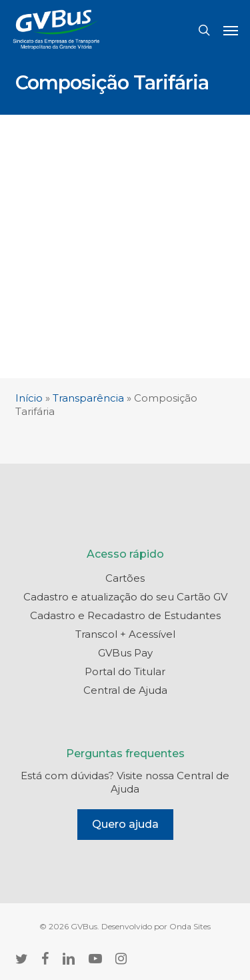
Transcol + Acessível (125, 634)
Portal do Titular (125, 671)
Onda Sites (190, 926)
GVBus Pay (125, 653)
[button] (231, 30)
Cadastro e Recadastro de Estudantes (125, 615)
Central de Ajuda (125, 690)
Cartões (125, 578)
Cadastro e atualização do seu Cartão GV (125, 597)
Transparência (88, 398)
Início (29, 398)
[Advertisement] (125, 247)
